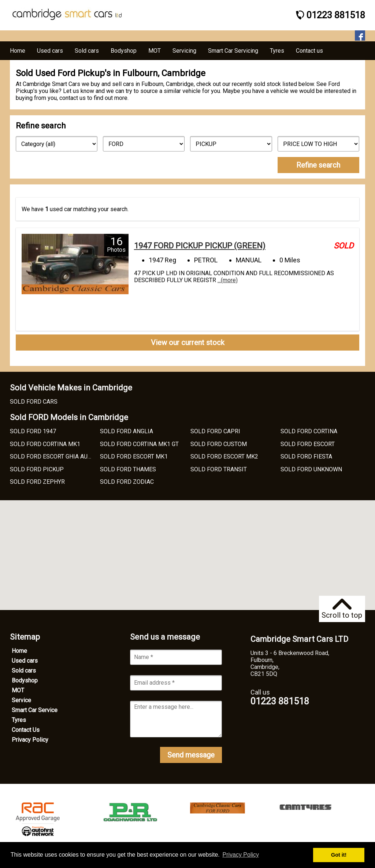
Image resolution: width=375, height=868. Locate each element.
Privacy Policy (30, 740)
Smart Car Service (35, 710)
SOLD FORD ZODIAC (127, 482)
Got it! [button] (339, 855)
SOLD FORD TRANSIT (219, 469)
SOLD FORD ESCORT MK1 (134, 457)
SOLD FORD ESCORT (308, 444)
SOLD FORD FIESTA (306, 457)
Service (21, 700)
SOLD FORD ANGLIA (127, 431)
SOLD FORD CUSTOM (219, 444)
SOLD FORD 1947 (33, 431)
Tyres (19, 720)
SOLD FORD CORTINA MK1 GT (139, 444)
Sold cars (24, 671)
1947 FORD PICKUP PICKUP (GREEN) (200, 246)
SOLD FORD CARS (34, 402)
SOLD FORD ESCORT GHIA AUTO (52, 457)
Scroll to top (342, 609)
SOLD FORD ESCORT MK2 (224, 457)
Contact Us (26, 730)
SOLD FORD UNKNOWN (311, 469)
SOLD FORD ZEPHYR (37, 482)
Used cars (25, 661)
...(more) (228, 280)
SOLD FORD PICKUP (37, 469)
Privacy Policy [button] (241, 855)
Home (19, 651)
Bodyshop (25, 680)
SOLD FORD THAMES (128, 469)
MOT (18, 690)
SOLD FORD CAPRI (215, 431)
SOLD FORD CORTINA (309, 431)
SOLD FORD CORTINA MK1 (45, 444)
